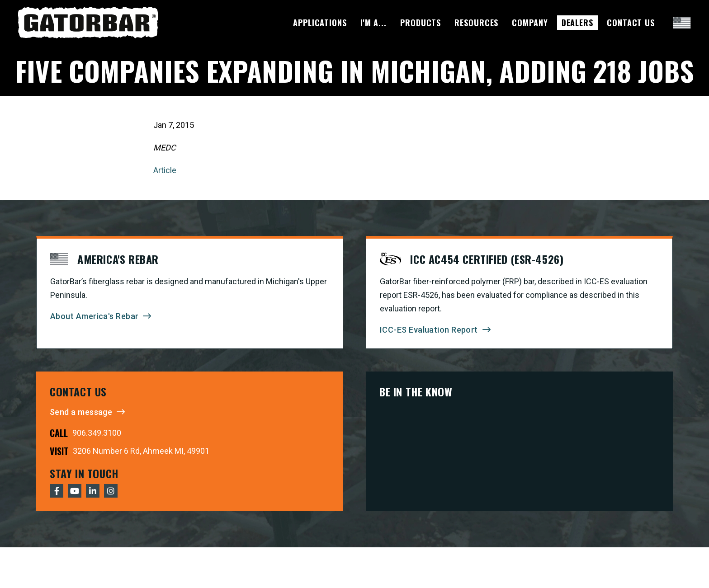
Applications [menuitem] (320, 23)
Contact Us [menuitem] (631, 23)
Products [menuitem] (421, 23)
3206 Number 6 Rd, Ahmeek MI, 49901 (141, 451)
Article (165, 170)
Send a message (81, 412)
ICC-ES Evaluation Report (429, 330)
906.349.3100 (97, 433)
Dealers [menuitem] (577, 23)
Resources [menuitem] (476, 23)
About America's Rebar (94, 316)
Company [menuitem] (530, 23)
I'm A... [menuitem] (373, 23)
